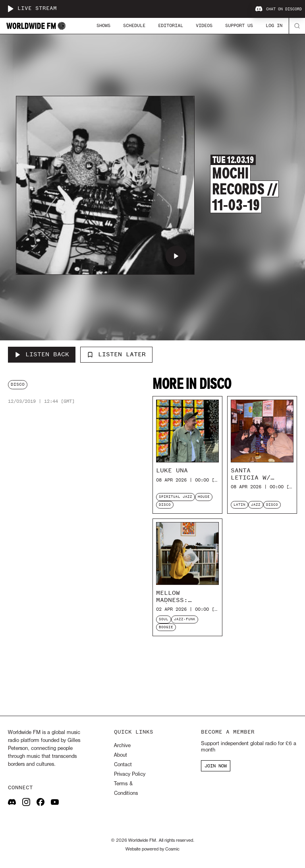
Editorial (171, 25)
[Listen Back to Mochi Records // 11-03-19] (42, 355)
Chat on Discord (278, 9)
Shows (103, 25)
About (121, 755)
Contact (123, 765)
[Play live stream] (10, 9)
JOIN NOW (216, 766)
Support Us (239, 25)
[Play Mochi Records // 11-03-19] (176, 256)
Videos (204, 25)
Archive (122, 746)
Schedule (134, 25)
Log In (274, 25)
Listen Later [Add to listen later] (116, 354)
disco (18, 384)
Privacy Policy (130, 774)
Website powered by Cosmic (152, 849)
